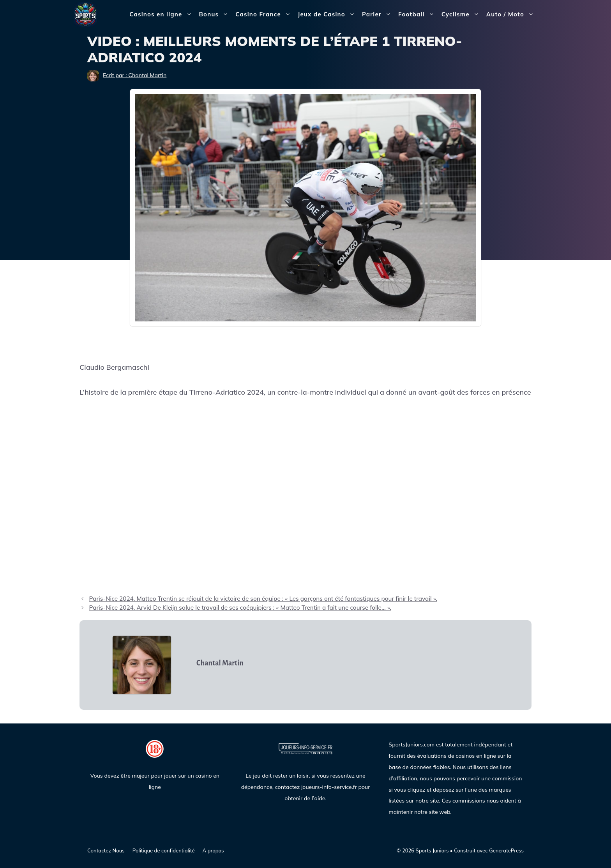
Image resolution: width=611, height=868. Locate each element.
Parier (378, 14)
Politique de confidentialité (164, 850)
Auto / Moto (512, 14)
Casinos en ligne (162, 14)
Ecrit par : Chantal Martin (135, 75)
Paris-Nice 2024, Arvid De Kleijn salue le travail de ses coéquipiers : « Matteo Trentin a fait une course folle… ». (240, 608)
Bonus (216, 14)
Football (418, 14)
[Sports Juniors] (85, 14)
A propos (213, 850)
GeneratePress (506, 850)
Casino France (265, 14)
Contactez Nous (106, 850)
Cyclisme (462, 14)
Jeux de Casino (328, 14)
